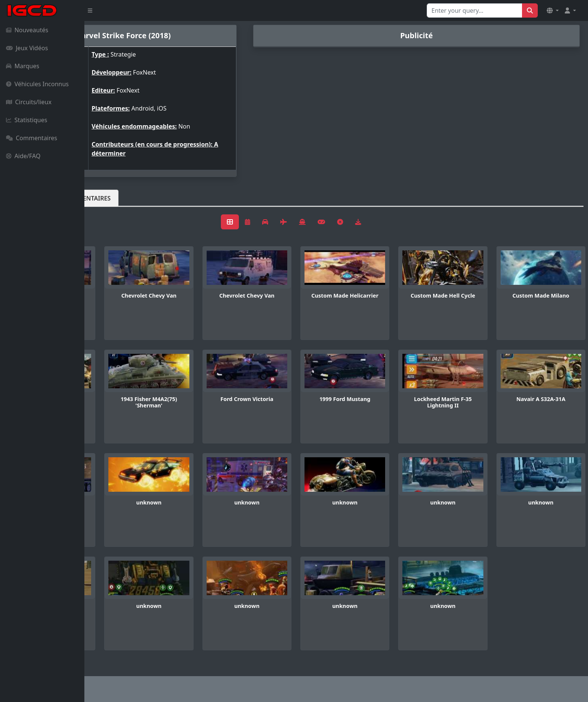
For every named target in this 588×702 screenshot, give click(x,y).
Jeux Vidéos (27, 48)
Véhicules (114, 198)
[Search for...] (475, 10)
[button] (553, 10)
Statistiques (27, 120)
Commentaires (31, 138)
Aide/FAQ (23, 156)
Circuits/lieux (29, 102)
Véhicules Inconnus (37, 84)
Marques (23, 66)
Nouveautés (27, 30)
